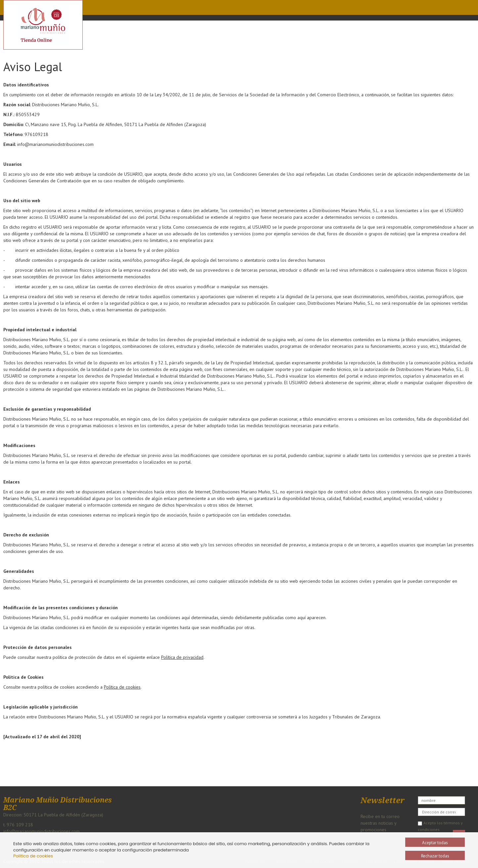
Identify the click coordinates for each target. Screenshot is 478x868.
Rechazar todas (435, 856)
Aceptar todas (435, 843)
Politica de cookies (33, 856)
